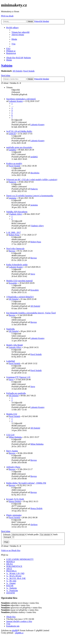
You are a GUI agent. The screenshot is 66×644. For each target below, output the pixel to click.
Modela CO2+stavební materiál (19, 281)
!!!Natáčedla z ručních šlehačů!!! (20, 297)
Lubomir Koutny (16, 101)
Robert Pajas (14, 235)
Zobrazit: (15, 534)
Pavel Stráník (29, 71)
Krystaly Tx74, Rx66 (15, 499)
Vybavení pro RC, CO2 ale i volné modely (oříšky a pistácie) (32, 180)
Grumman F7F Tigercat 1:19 (18, 377)
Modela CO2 (12, 414)
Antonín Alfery (15, 347)
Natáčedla (10, 329)
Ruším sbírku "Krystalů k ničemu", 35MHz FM (26, 483)
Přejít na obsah (7, 16)
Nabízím (7, 65)
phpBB (15, 630)
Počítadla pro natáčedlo (16, 393)
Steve (33, 274)
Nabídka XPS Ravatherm (17, 212)
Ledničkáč (11, 361)
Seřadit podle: (40, 534)
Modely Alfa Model (15, 345)
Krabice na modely (14, 163)
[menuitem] (20, 32)
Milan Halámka (15, 437)
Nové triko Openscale (15, 249)
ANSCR (12, 134)
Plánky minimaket (14, 515)
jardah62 (13, 150)
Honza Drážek (15, 501)
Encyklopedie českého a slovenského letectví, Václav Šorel (31, 313)
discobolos (35, 173)
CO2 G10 (10, 435)
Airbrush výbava (13, 467)
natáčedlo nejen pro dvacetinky (19, 147)
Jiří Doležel (17, 71)
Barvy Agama (12, 451)
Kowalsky (13, 283)
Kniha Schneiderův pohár (17, 265)
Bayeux (12, 251)
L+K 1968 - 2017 (14, 232)
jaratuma (13, 198)
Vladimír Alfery (16, 214)
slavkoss (34, 524)
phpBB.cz (19, 633)
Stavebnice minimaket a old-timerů (21, 99)
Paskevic (13, 182)
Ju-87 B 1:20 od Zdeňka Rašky (19, 131)
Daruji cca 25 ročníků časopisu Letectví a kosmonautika (30, 196)
